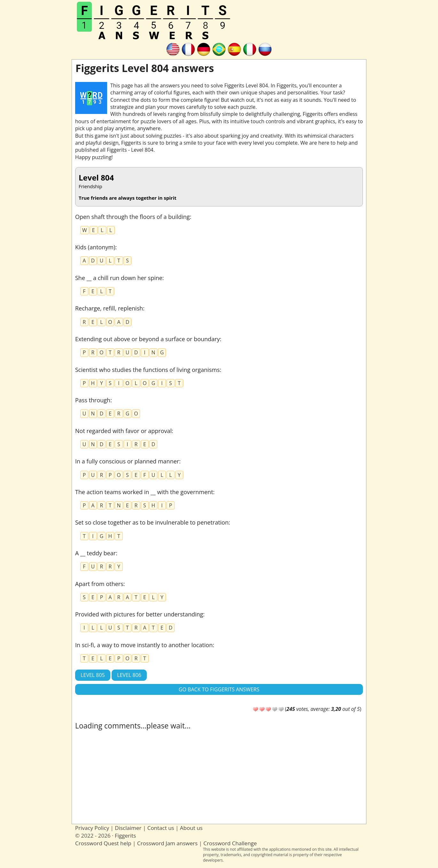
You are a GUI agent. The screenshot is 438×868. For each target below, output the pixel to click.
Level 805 (93, 675)
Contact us (161, 828)
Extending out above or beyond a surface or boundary (147, 339)
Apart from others (99, 584)
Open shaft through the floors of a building (133, 217)
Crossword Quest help (103, 843)
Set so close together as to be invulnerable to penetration (152, 522)
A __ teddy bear (95, 553)
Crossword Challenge (230, 843)
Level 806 (129, 675)
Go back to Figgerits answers (219, 689)
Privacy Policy (92, 828)
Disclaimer (128, 828)
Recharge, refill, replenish (109, 308)
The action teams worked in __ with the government (144, 492)
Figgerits (125, 836)
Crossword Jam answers (167, 843)
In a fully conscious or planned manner (127, 461)
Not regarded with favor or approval (123, 431)
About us (191, 828)
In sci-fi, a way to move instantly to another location (144, 645)
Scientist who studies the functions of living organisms (147, 370)
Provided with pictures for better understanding (139, 614)
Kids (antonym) (95, 247)
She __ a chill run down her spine (119, 278)
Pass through (93, 400)
